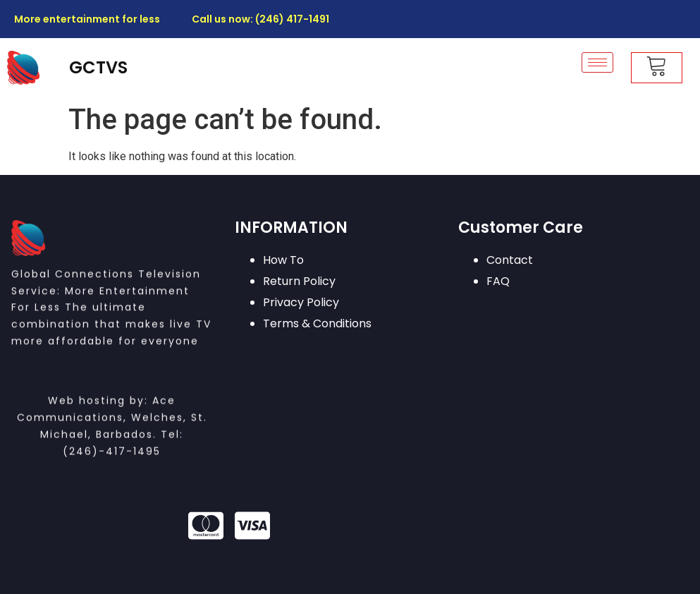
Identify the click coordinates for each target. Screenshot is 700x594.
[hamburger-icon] (597, 62)
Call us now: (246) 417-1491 (260, 19)
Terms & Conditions (317, 323)
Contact (510, 260)
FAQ (498, 281)
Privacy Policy (301, 302)
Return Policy (299, 281)
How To (283, 260)
